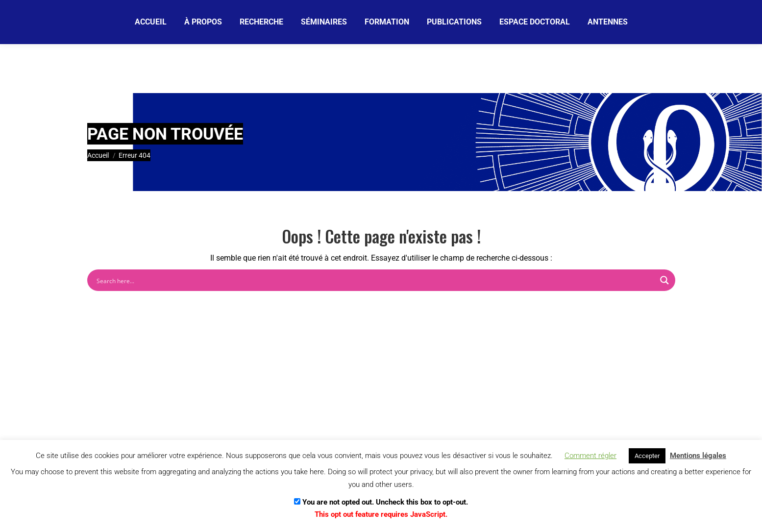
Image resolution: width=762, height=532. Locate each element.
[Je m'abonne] (346, 22)
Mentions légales (698, 456)
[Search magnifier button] (664, 280)
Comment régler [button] (590, 456)
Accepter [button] (647, 456)
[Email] (266, 22)
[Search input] (375, 280)
